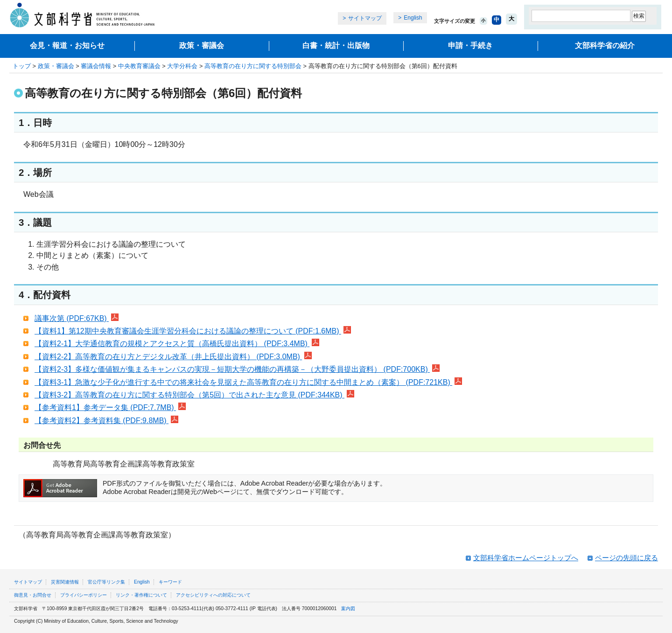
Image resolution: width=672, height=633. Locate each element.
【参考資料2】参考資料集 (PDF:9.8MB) (106, 421)
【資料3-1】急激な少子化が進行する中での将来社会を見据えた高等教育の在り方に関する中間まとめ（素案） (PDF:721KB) (248, 382)
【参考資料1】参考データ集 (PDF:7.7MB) (110, 407)
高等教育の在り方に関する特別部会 (253, 66)
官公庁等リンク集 (106, 582)
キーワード (170, 582)
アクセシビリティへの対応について (213, 595)
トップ (22, 66)
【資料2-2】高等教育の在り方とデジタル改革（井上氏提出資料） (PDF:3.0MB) (173, 357)
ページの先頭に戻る (626, 558)
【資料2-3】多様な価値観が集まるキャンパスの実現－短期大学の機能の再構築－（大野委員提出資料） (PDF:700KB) (237, 369)
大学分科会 (182, 66)
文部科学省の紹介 (605, 45)
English (413, 18)
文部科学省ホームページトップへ (526, 558)
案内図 (348, 609)
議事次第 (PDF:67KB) (77, 318)
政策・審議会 (202, 45)
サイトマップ (365, 18)
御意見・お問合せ (33, 595)
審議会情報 (96, 66)
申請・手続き (470, 45)
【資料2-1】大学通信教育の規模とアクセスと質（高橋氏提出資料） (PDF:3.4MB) (177, 344)
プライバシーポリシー (84, 595)
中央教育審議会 (139, 66)
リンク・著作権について (141, 595)
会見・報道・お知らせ (67, 45)
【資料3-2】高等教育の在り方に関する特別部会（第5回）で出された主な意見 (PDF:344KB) (194, 395)
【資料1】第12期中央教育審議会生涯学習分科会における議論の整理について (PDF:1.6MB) (193, 331)
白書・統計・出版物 (336, 45)
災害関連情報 (65, 582)
